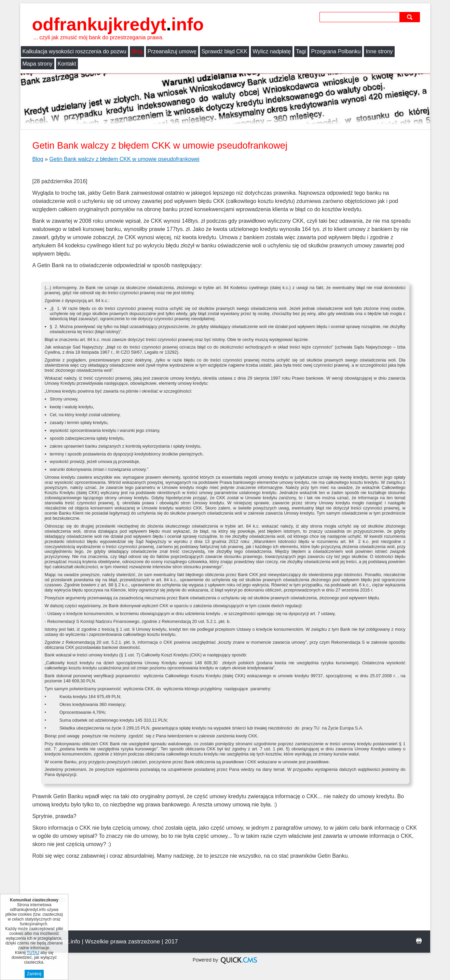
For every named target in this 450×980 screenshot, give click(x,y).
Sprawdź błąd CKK (224, 51)
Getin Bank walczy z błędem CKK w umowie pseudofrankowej (124, 159)
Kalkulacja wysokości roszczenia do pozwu (74, 51)
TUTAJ (33, 953)
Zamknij (34, 974)
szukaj (411, 17)
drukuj (419, 941)
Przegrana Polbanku (336, 51)
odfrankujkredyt (118, 24)
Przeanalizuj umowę (172, 51)
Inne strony (379, 51)
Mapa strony (38, 64)
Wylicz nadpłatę (272, 51)
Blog (137, 51)
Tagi (301, 51)
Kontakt (67, 64)
